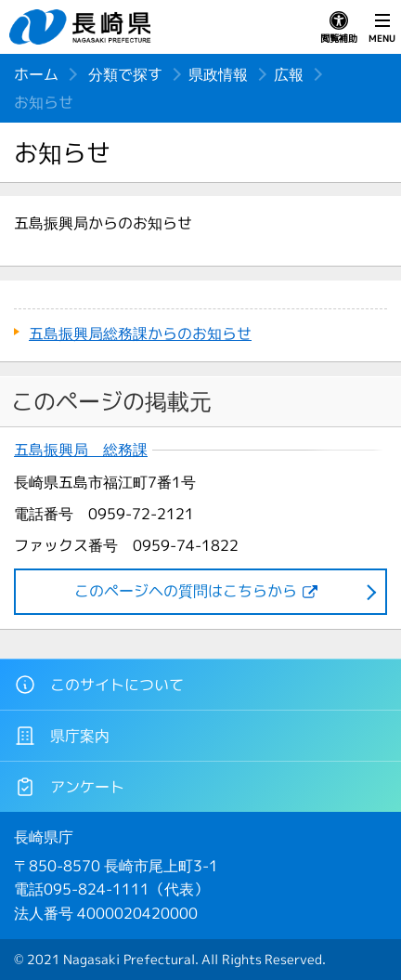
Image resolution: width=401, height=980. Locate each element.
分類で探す (125, 74)
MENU (382, 28)
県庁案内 (62, 736)
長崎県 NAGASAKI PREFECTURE (83, 27)
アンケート (69, 787)
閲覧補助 (339, 28)
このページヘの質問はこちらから (186, 591)
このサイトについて (99, 685)
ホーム (36, 74)
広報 (289, 74)
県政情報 (218, 74)
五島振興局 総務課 (81, 450)
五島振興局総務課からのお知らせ (140, 333)
